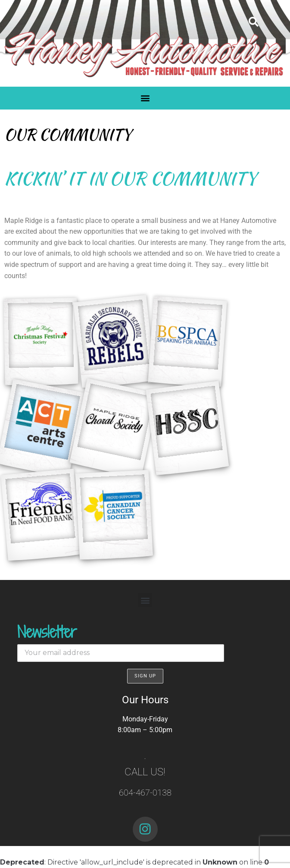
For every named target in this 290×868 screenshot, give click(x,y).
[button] (254, 22)
